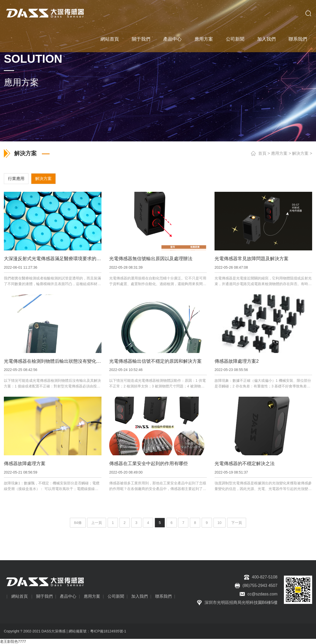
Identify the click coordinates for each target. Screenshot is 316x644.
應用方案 (204, 39)
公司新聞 (235, 39)
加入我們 (266, 39)
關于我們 (141, 39)
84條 (78, 523)
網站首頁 (110, 39)
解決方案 (300, 153)
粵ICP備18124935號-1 (108, 631)
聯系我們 (298, 39)
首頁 (262, 153)
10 (220, 523)
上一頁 (97, 523)
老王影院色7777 (13, 641)
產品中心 (172, 39)
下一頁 (237, 523)
